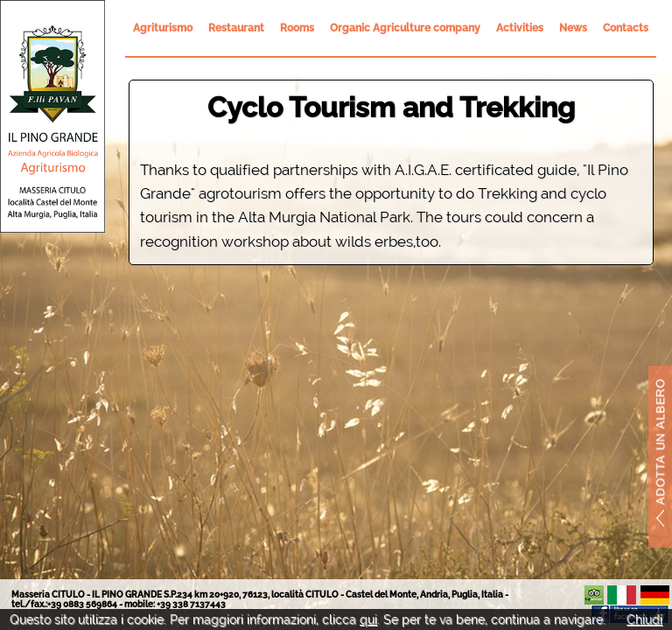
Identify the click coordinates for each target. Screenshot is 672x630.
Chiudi (644, 619)
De (655, 595)
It (622, 595)
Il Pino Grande (52, 116)
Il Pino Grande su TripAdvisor (594, 595)
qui (368, 619)
